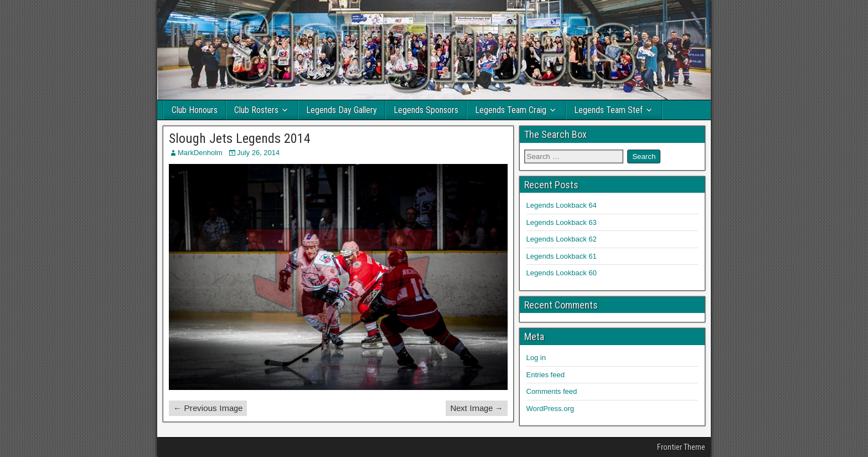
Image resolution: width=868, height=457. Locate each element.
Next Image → (477, 408)
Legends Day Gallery (342, 110)
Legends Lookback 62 (562, 239)
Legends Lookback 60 (562, 273)
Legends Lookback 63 (562, 222)
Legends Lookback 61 (562, 256)
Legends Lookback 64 (562, 205)
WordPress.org (550, 409)
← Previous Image (208, 408)
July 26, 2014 (258, 153)
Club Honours (195, 110)
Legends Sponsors (426, 110)
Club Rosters (256, 110)
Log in (536, 358)
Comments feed (552, 391)
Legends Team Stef (608, 110)
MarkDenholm (200, 153)
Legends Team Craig (511, 110)
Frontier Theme (681, 447)
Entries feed (546, 375)
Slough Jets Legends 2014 (240, 138)
